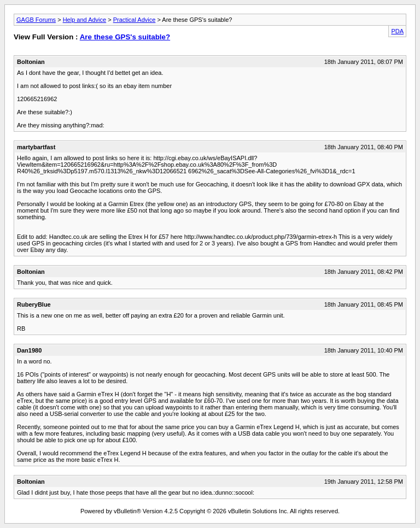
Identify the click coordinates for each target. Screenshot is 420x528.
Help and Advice (85, 20)
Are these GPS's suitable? (125, 37)
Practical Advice (135, 20)
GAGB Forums (36, 20)
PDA (397, 31)
